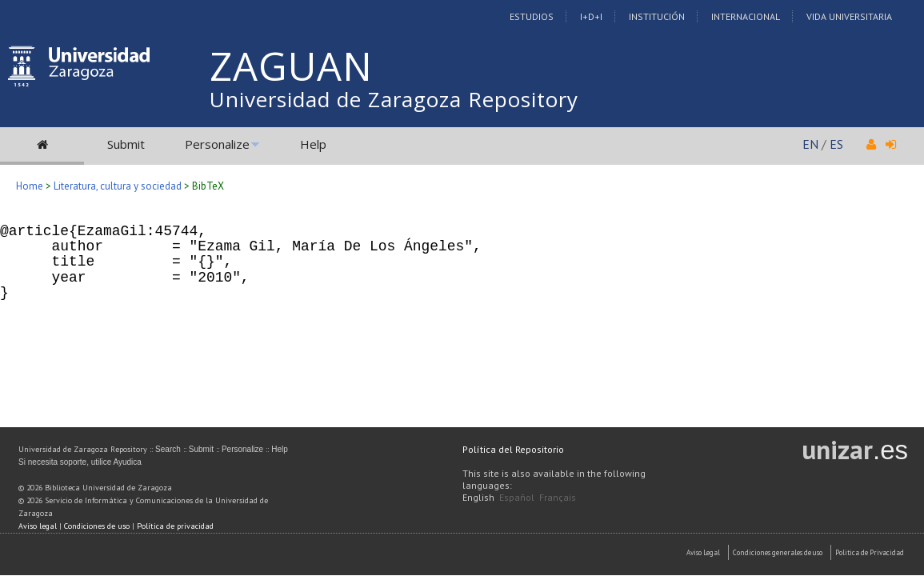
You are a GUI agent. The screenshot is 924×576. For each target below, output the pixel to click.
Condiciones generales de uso (778, 552)
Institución (657, 16)
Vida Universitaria (849, 16)
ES (836, 144)
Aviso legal (38, 526)
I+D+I (591, 16)
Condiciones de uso (97, 526)
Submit (126, 144)
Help (313, 144)
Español (517, 497)
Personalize (217, 144)
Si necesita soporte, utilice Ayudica (80, 462)
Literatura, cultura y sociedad (118, 186)
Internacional (746, 16)
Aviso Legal (703, 552)
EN (810, 144)
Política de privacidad (175, 526)
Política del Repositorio (513, 449)
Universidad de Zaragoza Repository (394, 99)
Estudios (532, 16)
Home (30, 186)
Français (558, 497)
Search (168, 449)
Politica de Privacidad (870, 552)
